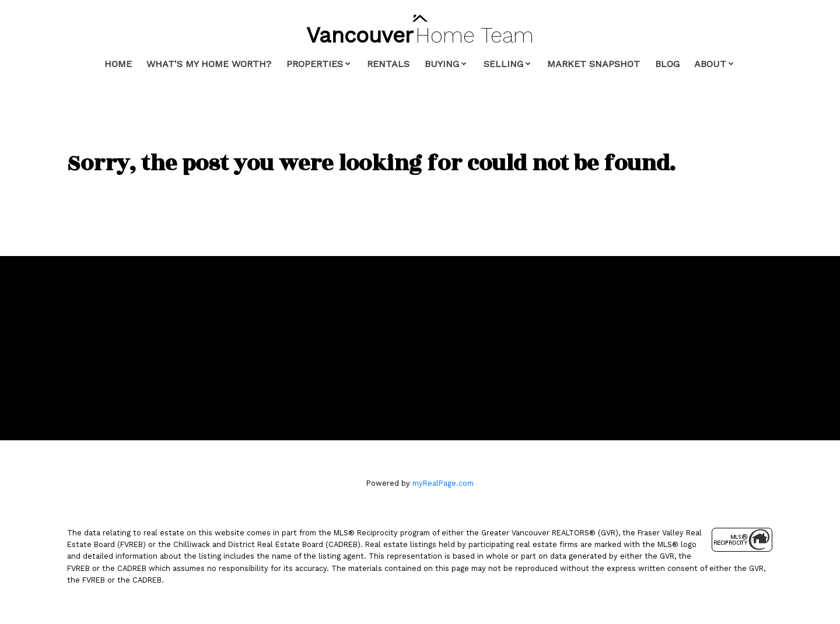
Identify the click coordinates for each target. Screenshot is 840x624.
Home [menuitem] (118, 64)
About (710, 64)
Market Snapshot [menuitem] (594, 64)
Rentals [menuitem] (388, 64)
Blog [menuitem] (667, 64)
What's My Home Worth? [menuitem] (209, 64)
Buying (442, 64)
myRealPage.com (443, 483)
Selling (503, 64)
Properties (315, 64)
